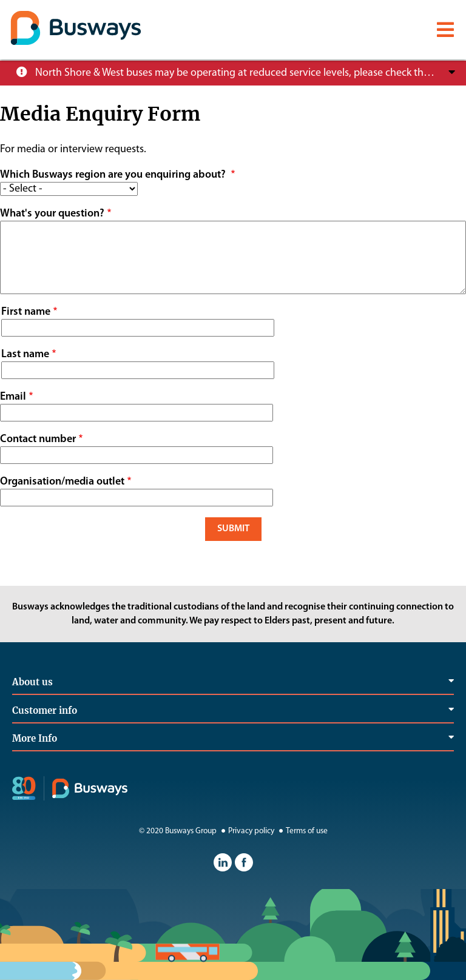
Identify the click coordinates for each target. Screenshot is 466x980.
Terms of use (302, 831)
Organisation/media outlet (62, 482)
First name (26, 312)
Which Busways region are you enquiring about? (114, 175)
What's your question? (52, 214)
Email (13, 397)
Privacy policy (246, 831)
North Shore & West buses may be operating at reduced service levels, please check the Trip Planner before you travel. (235, 73)
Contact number (38, 439)
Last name (25, 354)
